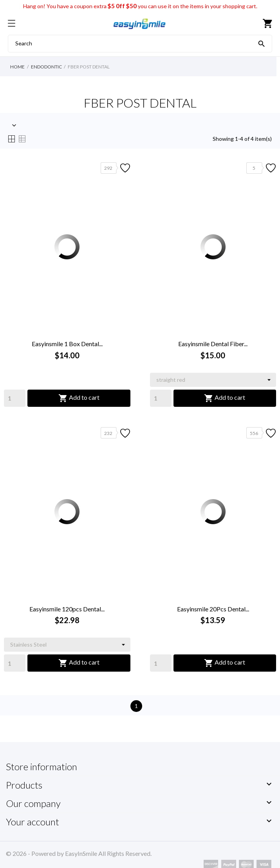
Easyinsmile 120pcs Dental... (67, 609)
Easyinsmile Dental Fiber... (213, 344)
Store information (42, 766)
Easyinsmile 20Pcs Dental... (213, 609)
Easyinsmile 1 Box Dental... (67, 344)
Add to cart (79, 398)
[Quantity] (15, 398)
